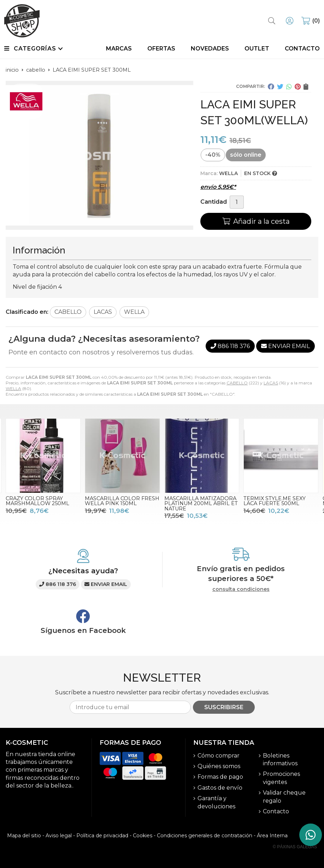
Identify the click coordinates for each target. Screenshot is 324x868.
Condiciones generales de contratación (205, 836)
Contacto (276, 811)
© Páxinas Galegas (295, 847)
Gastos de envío (220, 788)
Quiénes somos (219, 766)
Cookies (143, 836)
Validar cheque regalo (284, 797)
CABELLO (237, 383)
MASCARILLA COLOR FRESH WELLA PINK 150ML (122, 501)
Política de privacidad (102, 836)
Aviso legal (59, 836)
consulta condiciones (241, 589)
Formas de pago (220, 777)
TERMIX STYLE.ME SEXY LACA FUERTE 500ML (275, 501)
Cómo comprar (219, 756)
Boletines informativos (280, 759)
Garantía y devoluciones (216, 802)
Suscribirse (224, 707)
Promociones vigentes (281, 778)
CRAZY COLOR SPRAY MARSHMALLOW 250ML (37, 501)
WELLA (13, 388)
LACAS (271, 383)
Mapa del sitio (24, 836)
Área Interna (272, 836)
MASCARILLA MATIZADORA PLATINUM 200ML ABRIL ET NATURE (201, 504)
